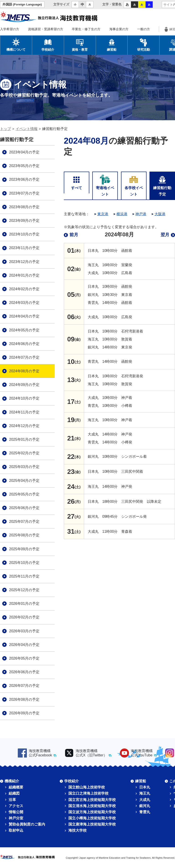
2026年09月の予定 (24, 713)
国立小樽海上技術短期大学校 (92, 818)
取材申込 (16, 830)
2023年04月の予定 (24, 152)
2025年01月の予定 (24, 439)
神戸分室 (16, 818)
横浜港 (122, 214)
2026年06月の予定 (24, 672)
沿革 (12, 800)
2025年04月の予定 (24, 481)
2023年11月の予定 (24, 248)
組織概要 (16, 787)
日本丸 (145, 787)
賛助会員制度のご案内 (27, 824)
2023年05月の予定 (24, 166)
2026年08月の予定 (24, 699)
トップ (5, 129)
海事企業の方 (119, 29)
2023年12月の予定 (24, 262)
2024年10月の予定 (24, 398)
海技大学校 (77, 830)
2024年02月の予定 (24, 289)
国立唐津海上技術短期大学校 (92, 824)
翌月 (165, 235)
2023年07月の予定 (24, 193)
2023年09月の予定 (24, 221)
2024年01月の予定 (24, 275)
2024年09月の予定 (24, 385)
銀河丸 (145, 806)
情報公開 (16, 812)
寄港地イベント (105, 185)
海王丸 (145, 793)
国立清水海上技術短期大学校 (92, 806)
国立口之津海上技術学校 (88, 793)
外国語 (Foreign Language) (22, 4)
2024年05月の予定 (24, 330)
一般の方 (144, 29)
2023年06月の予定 (24, 179)
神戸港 (141, 214)
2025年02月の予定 (24, 453)
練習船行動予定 (162, 185)
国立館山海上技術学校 (87, 787)
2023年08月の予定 (24, 207)
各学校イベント (134, 185)
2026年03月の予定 (24, 631)
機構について (16, 44)
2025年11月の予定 (24, 576)
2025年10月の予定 (24, 563)
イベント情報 (27, 129)
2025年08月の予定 (24, 535)
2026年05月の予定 (24, 658)
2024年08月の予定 (24, 371)
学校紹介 (48, 44)
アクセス (16, 806)
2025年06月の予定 (24, 508)
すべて (77, 182)
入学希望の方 (10, 29)
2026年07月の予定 (24, 686)
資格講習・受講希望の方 (46, 29)
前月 (74, 235)
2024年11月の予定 (24, 412)
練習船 (112, 44)
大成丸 (145, 800)
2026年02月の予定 (24, 617)
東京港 (103, 214)
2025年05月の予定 (24, 494)
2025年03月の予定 (24, 467)
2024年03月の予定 (24, 303)
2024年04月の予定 (24, 316)
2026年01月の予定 (24, 604)
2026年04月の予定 (24, 645)
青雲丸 (145, 812)
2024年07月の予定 (24, 357)
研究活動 (144, 44)
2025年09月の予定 (24, 549)
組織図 (14, 793)
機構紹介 (12, 781)
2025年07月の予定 (24, 522)
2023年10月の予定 (24, 234)
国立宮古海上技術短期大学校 (92, 800)
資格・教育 (80, 44)
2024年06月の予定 (24, 344)
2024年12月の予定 (24, 426)
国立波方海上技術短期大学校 (92, 812)
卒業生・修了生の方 (86, 29)
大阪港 (160, 214)
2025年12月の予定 (24, 590)
